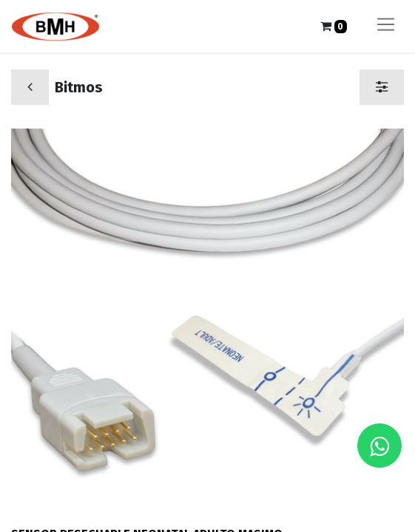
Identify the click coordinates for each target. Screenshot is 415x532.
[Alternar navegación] (386, 26)
